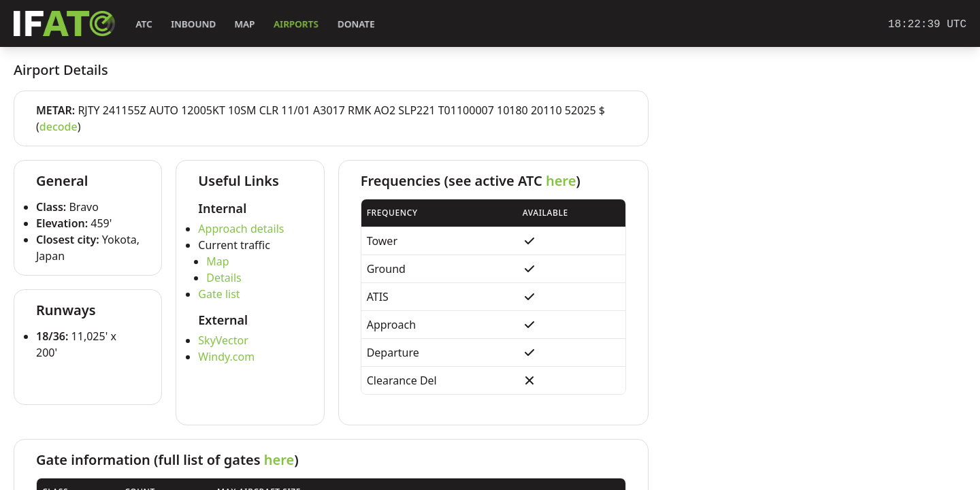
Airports (296, 24)
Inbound (193, 24)
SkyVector (223, 340)
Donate (356, 24)
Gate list (219, 294)
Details (224, 278)
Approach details (241, 229)
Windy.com (226, 357)
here (561, 181)
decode (59, 127)
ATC (144, 24)
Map (245, 24)
